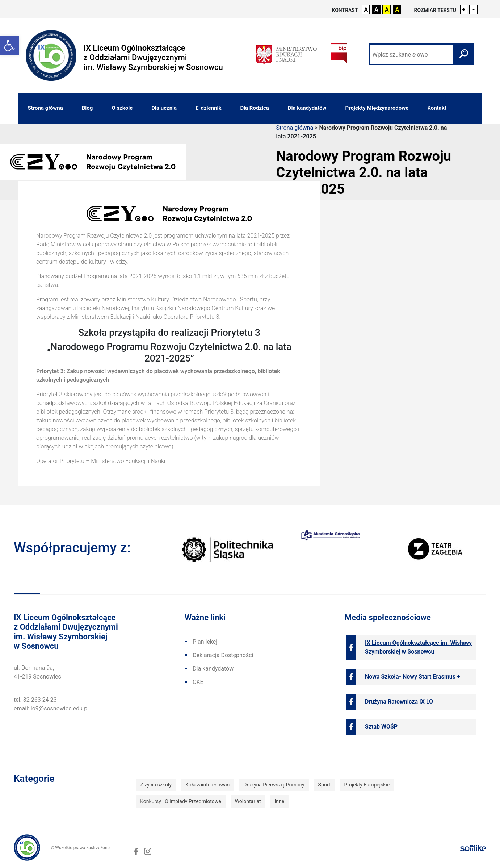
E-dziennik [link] (208, 108)
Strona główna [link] (45, 108)
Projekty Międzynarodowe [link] (377, 108)
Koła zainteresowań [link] (207, 785)
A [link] (366, 10)
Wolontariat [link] (248, 801)
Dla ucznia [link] (164, 108)
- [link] (473, 10)
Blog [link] (87, 108)
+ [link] (464, 10)
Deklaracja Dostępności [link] (223, 655)
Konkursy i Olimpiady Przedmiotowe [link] (180, 801)
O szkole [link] (122, 108)
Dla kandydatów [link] (307, 108)
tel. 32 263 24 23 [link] (35, 700)
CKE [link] (198, 682)
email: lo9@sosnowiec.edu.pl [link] (51, 708)
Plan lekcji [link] (206, 642)
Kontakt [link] (437, 108)
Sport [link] (324, 785)
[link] (9, 46)
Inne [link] (279, 801)
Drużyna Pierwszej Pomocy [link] (274, 785)
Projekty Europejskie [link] (367, 785)
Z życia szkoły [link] (156, 785)
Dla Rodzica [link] (254, 108)
